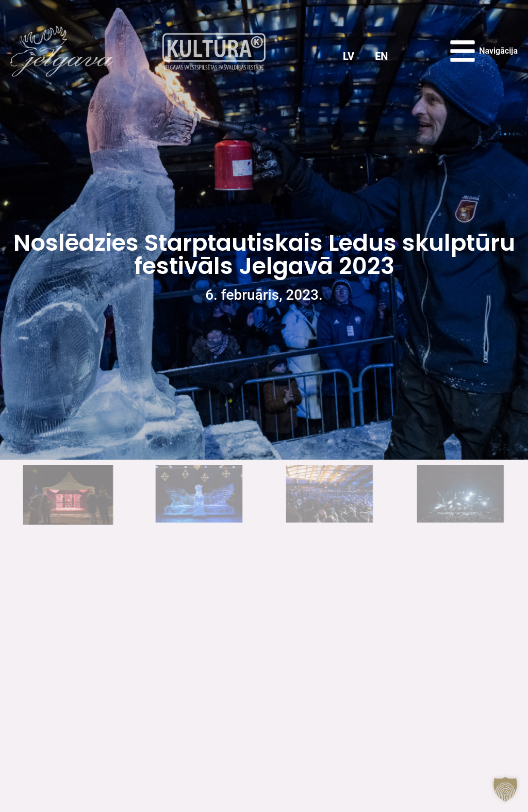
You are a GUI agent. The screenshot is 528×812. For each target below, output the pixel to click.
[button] (505, 789)
